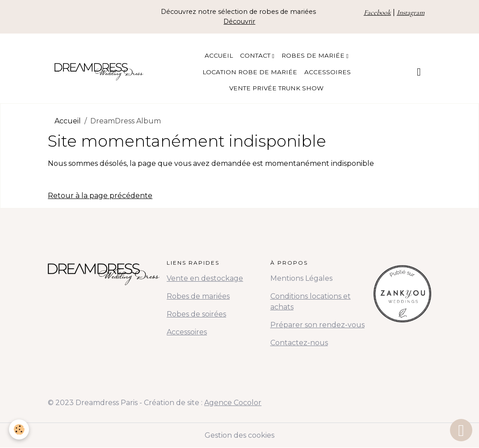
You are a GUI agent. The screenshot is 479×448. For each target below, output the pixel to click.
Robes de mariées (198, 296)
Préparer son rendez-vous (317, 325)
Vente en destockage (205, 278)
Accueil (219, 55)
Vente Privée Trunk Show (276, 88)
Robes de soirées (196, 314)
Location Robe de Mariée (250, 72)
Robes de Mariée (314, 55)
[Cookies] (19, 429)
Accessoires (328, 72)
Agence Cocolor (233, 403)
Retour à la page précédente (100, 196)
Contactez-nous (299, 343)
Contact (256, 55)
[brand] (99, 72)
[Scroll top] (461, 430)
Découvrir (239, 21)
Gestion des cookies (239, 435)
